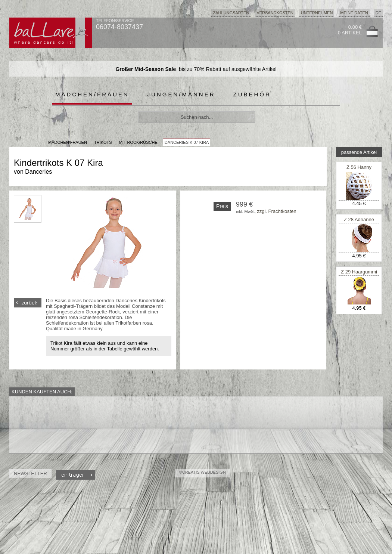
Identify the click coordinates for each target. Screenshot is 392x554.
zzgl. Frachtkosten (277, 211)
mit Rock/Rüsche (138, 142)
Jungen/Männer (181, 94)
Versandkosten (275, 13)
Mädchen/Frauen (92, 94)
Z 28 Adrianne (359, 219)
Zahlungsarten (231, 13)
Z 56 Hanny (359, 167)
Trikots (103, 142)
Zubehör (252, 94)
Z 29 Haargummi (359, 272)
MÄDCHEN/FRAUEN (68, 142)
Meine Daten (354, 13)
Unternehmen (317, 13)
